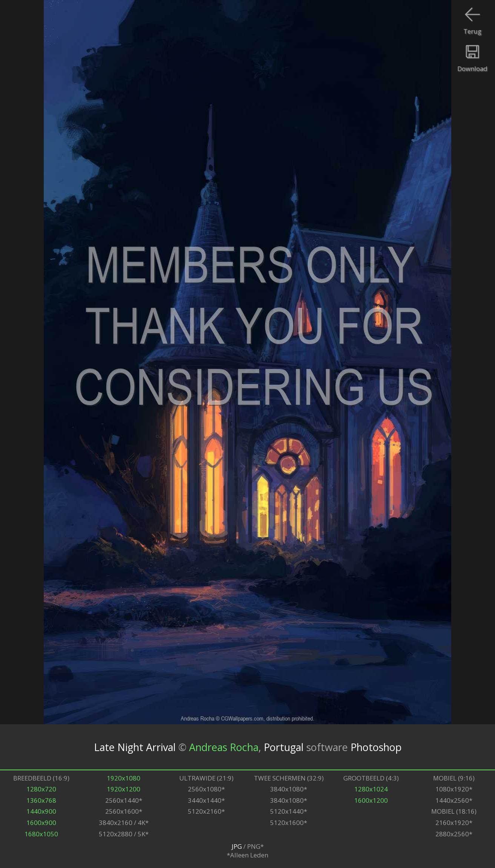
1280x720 (41, 789)
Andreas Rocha (224, 747)
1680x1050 (41, 834)
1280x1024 (371, 789)
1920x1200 (124, 789)
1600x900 (41, 823)
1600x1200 (371, 800)
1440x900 (41, 811)
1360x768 (41, 800)
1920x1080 (124, 778)
